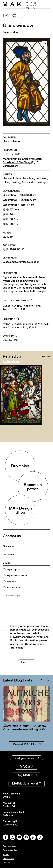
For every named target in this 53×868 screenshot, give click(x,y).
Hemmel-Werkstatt (30, 159)
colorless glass (19, 178)
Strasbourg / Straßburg (17, 162)
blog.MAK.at (26, 775)
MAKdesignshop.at (27, 783)
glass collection (12, 141)
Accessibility (8, 858)
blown (44, 178)
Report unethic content (17, 576)
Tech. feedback (14, 587)
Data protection (10, 850)
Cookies (6, 863)
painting (16, 182)
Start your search (26, 758)
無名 (18, 154)
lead (32, 178)
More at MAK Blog (26, 744)
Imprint (6, 854)
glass (6, 178)
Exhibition (11, 361)
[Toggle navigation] (47, 4)
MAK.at (26, 767)
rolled (6, 182)
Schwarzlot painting (34, 182)
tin (37, 178)
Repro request (13, 569)
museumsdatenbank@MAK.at (14, 814)
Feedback (11, 581)
